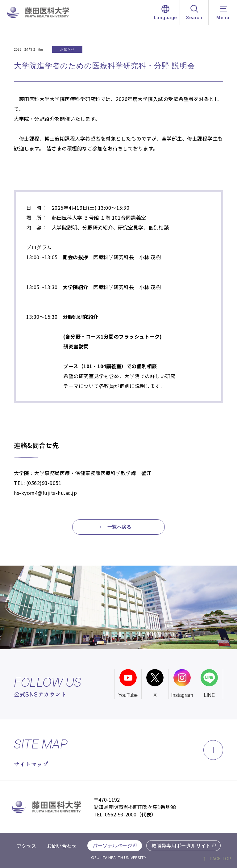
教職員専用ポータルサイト (181, 845)
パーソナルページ (112, 845)
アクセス (26, 846)
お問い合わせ (62, 846)
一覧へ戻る (119, 527)
